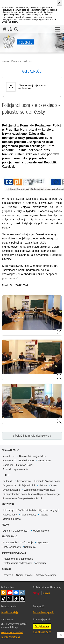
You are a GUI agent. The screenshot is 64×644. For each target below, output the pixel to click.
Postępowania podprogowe (17, 563)
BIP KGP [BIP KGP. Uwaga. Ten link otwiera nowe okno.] (46, 593)
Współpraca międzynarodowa (40, 490)
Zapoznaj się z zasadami (12, 632)
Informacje (9, 510)
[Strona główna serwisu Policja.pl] (5, 29)
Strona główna (10, 61)
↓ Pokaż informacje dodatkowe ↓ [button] (32, 436)
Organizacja (9, 485)
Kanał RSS (4, 593)
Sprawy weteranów (46, 575)
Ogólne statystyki (27, 510)
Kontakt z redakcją (9, 612)
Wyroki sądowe (41, 531)
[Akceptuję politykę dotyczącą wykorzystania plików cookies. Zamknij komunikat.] (59, 3)
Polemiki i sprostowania (16, 469)
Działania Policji (11, 450)
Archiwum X (9, 461)
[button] (58, 29)
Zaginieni (8, 465)
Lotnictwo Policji (25, 465)
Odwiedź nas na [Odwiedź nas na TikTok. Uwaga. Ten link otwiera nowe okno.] (16, 599)
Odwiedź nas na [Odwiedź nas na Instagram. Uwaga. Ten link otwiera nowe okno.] (22, 593)
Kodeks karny (10, 515)
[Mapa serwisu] (10, 29)
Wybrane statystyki (49, 510)
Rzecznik (8, 575)
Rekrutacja (30, 547)
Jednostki (8, 481)
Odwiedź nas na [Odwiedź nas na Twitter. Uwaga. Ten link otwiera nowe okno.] (10, 599)
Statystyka (8, 504)
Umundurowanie (12, 490)
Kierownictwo (24, 481)
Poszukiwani (45, 461)
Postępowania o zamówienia (18, 559)
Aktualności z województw (32, 456)
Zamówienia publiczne (14, 553)
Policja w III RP (27, 485)
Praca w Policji (10, 536)
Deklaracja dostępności (44, 612)
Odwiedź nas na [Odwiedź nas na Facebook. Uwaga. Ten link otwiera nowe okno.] (16, 593)
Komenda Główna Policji (47, 481)
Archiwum (41, 563)
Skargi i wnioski (24, 575)
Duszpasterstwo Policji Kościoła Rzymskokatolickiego (31, 494)
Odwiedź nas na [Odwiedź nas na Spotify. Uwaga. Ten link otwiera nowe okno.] (22, 599)
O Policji (6, 475)
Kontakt (6, 569)
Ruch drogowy (27, 461)
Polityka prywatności (10, 637)
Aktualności (26, 61)
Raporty (44, 515)
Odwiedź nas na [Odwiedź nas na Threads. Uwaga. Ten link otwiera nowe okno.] (4, 599)
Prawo (5, 525)
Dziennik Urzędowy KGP (16, 531)
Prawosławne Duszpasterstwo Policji (22, 498)
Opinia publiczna (12, 519)
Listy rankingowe (12, 547)
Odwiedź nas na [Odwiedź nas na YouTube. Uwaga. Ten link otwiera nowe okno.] (10, 593)
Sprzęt (54, 485)
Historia (43, 485)
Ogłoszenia (42, 543)
